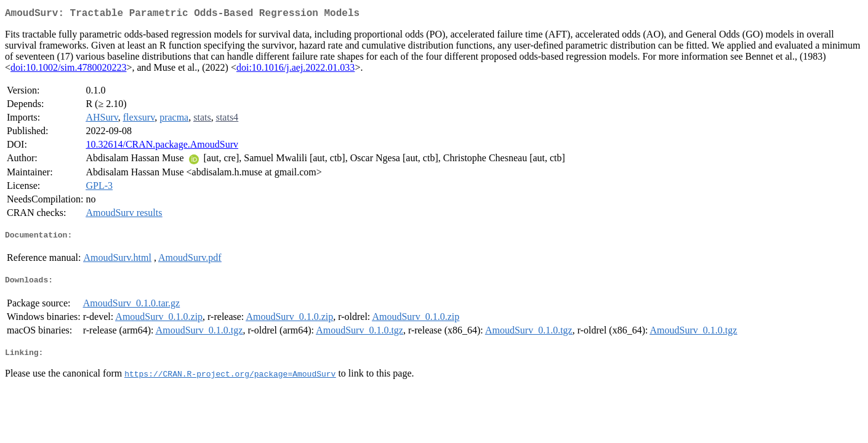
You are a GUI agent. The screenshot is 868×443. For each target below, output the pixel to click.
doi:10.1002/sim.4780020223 (68, 70)
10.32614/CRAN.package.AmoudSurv (162, 147)
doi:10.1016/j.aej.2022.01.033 (295, 70)
